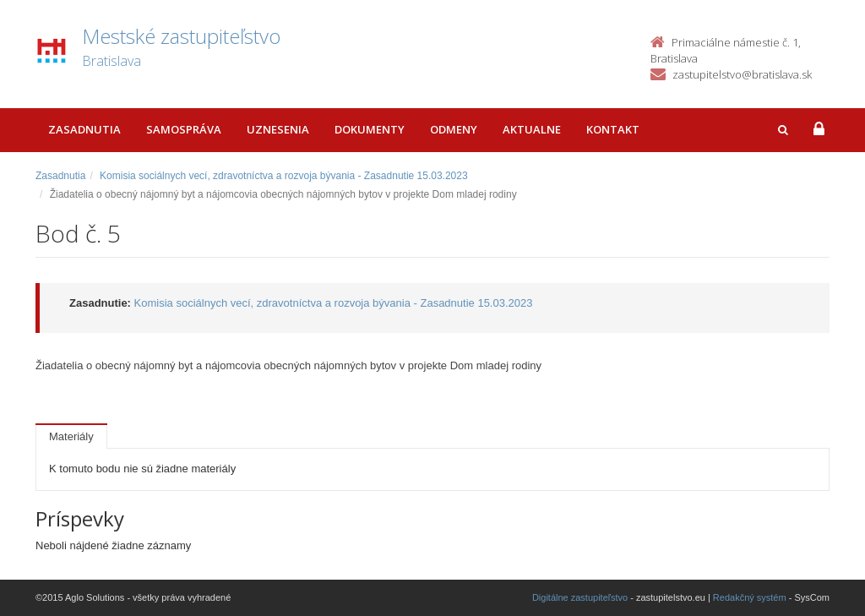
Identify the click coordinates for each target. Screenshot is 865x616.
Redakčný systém (750, 597)
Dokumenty (370, 129)
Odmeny (454, 129)
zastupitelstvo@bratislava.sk (742, 74)
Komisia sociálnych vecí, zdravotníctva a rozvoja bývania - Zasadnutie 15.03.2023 (284, 176)
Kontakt (613, 129)
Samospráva (184, 129)
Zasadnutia (84, 129)
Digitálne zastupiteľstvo (580, 597)
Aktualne (532, 129)
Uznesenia (278, 129)
